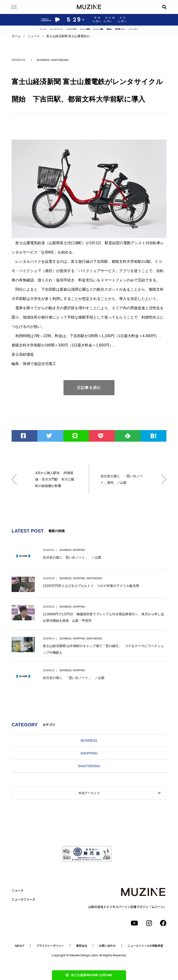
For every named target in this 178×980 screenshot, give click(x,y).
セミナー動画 (85, 29)
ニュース (43, 29)
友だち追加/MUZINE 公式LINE (89, 975)
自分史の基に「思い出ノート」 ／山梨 (72, 557)
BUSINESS (43, 60)
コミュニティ (133, 29)
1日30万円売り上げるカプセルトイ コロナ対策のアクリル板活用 (91, 586)
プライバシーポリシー (50, 946)
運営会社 (82, 946)
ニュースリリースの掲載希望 (145, 946)
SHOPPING (79, 550)
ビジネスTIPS (72, 29)
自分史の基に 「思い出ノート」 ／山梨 (74, 678)
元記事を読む (89, 388)
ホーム (16, 36)
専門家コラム (120, 29)
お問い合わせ (107, 946)
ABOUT (20, 946)
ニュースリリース (56, 29)
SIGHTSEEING (60, 60)
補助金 (109, 29)
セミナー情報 (98, 29)
